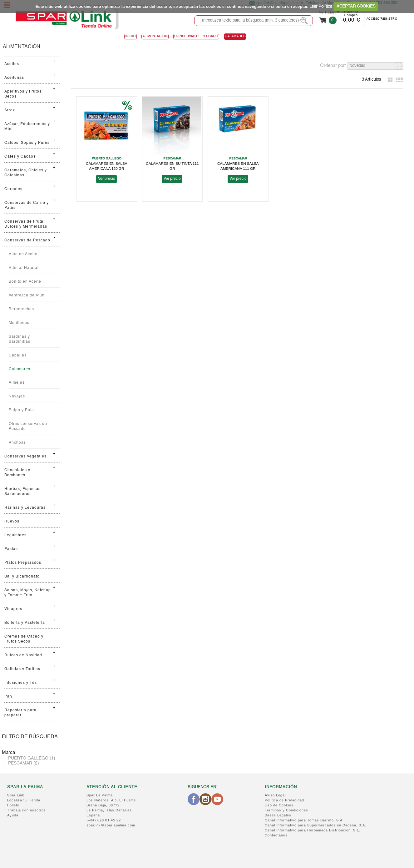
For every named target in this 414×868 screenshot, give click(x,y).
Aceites (12, 64)
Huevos (12, 522)
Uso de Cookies (279, 806)
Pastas (11, 549)
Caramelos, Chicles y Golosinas (26, 173)
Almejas (17, 383)
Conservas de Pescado (27, 240)
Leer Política (321, 6)
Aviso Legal (275, 796)
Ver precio (106, 179)
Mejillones (19, 323)
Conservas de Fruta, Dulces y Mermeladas (26, 224)
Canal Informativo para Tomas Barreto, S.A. (304, 821)
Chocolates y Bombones (17, 473)
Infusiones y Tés (21, 683)
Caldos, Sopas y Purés (27, 143)
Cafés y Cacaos (20, 157)
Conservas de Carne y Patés (27, 205)
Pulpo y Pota (21, 410)
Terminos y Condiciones (286, 811)
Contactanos (276, 836)
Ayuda (13, 816)
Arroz (10, 110)
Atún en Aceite (23, 254)
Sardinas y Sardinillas (20, 339)
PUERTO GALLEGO (32, 758)
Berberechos (21, 309)
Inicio (131, 36)
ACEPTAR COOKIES (356, 6)
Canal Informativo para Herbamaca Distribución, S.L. (313, 831)
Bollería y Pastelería (25, 623)
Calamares (20, 369)
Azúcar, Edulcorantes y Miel (27, 127)
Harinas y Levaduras (25, 508)
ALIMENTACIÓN (22, 47)
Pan (8, 697)
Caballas (18, 356)
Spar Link (16, 796)
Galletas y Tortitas (22, 669)
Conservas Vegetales (25, 457)
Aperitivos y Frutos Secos (23, 94)
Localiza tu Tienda (24, 801)
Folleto (13, 806)
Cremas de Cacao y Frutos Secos (24, 639)
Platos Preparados (23, 563)
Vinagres (13, 609)
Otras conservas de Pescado (28, 426)
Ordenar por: (333, 66)
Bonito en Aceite (25, 282)
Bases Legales (278, 816)
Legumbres (15, 535)
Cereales (13, 189)
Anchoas (17, 443)
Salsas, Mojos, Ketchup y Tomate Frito (28, 593)
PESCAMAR (24, 763)
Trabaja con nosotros (27, 811)
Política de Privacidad (284, 801)
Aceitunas (14, 78)
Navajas (17, 396)
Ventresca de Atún (27, 295)
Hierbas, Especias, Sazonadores (23, 492)
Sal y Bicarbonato (22, 577)
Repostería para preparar (20, 713)
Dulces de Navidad (23, 655)
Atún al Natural (24, 268)
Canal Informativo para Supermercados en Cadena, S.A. (315, 826)
